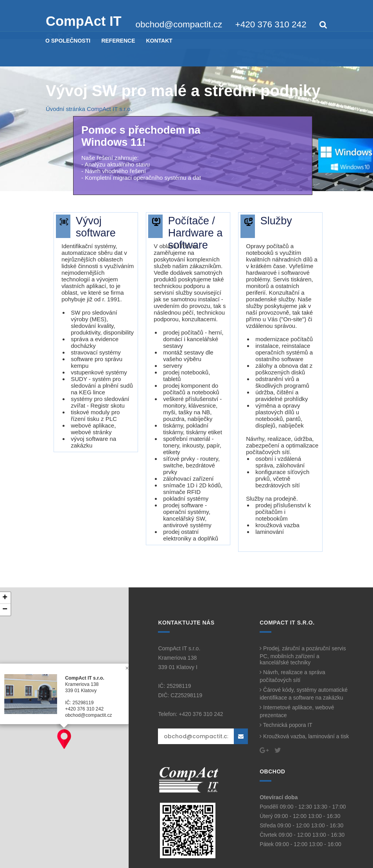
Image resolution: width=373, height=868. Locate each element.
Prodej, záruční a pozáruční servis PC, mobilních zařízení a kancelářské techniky (303, 655)
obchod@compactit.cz (179, 24)
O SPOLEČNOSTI (68, 41)
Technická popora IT (286, 725)
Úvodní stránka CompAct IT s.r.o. (89, 109)
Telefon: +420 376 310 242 (190, 714)
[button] (64, 739)
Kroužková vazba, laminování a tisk (304, 736)
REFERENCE (118, 41)
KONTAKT (159, 41)
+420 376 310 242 (271, 24)
